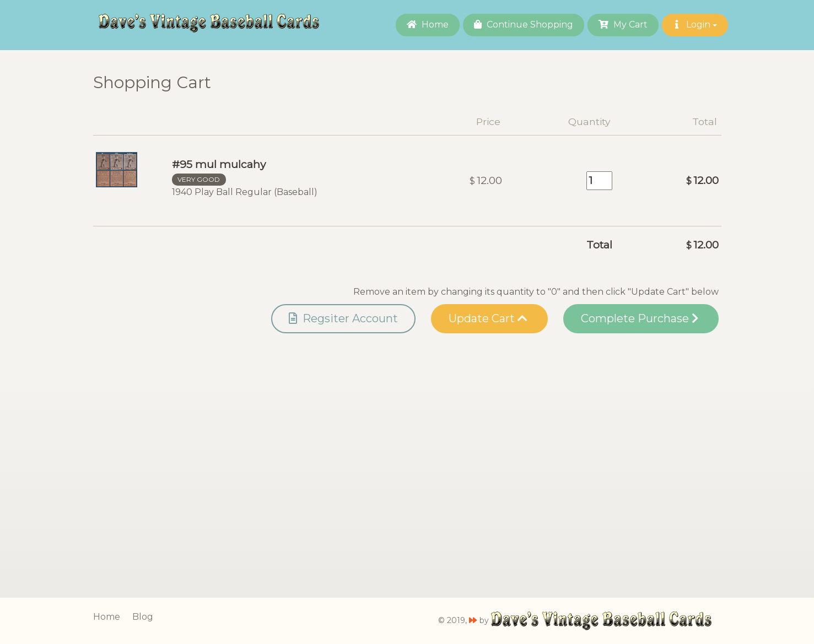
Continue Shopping (524, 25)
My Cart (623, 25)
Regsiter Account (343, 318)
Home (428, 25)
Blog (143, 617)
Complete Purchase (640, 318)
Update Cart (488, 318)
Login (695, 25)
